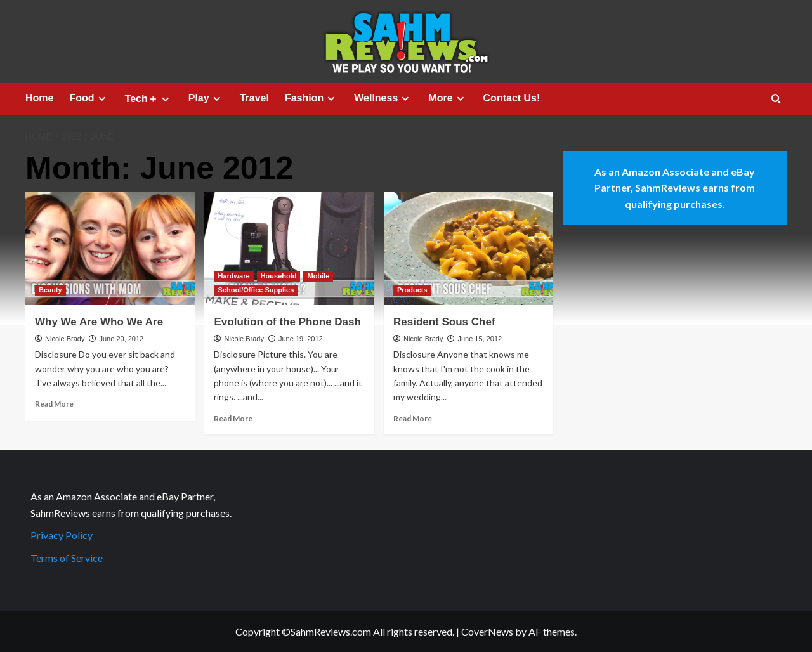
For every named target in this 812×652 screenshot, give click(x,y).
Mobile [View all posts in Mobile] (318, 276)
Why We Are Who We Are (99, 322)
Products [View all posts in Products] (412, 290)
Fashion (311, 98)
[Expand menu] (102, 99)
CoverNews (487, 631)
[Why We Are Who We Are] (110, 249)
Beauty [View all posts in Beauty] (50, 290)
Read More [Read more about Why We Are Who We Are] (54, 404)
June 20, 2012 (121, 339)
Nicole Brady (65, 339)
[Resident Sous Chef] (468, 249)
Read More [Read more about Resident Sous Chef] (413, 418)
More (448, 98)
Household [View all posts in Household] (279, 276)
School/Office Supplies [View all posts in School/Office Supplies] (256, 290)
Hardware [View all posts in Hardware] (233, 276)
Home (39, 98)
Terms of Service (67, 558)
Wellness (383, 98)
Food (89, 98)
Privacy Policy (62, 535)
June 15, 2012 (480, 339)
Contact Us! (512, 98)
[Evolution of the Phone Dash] (289, 249)
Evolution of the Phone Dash (287, 322)
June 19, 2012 (301, 339)
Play (206, 98)
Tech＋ (149, 99)
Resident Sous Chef (444, 322)
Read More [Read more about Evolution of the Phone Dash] (233, 418)
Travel (254, 98)
